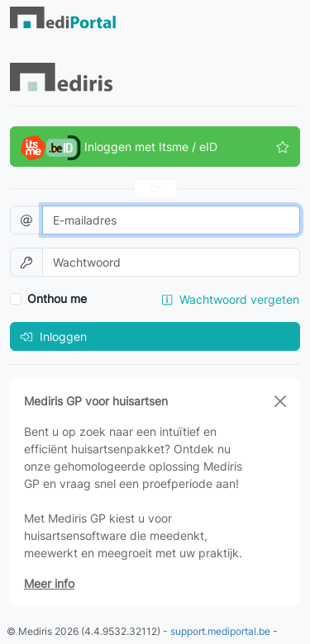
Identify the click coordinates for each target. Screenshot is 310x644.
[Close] (280, 401)
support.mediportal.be (220, 631)
